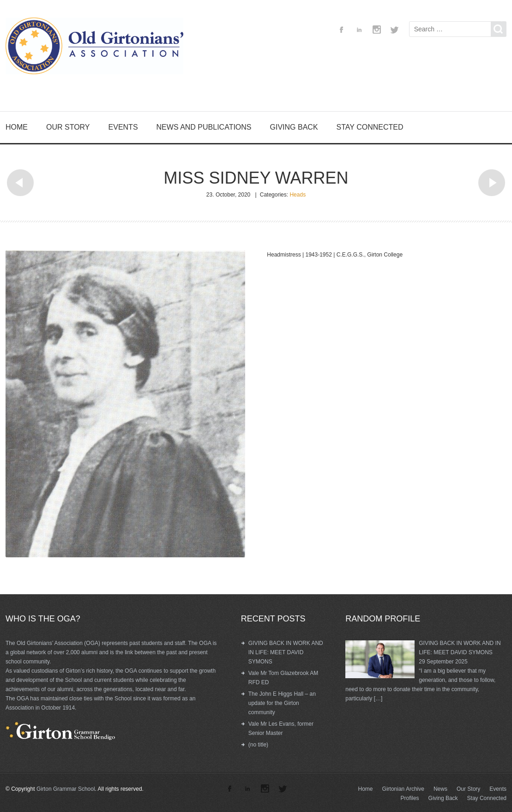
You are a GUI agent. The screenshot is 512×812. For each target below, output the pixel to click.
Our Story (68, 127)
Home (17, 127)
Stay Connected (370, 127)
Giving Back (294, 127)
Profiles (410, 798)
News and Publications (204, 127)
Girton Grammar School (66, 789)
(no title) (258, 745)
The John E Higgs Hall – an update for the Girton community (282, 703)
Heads (298, 195)
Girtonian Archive (403, 789)
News (440, 789)
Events (123, 127)
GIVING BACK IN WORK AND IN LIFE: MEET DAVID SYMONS (286, 652)
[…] (378, 699)
